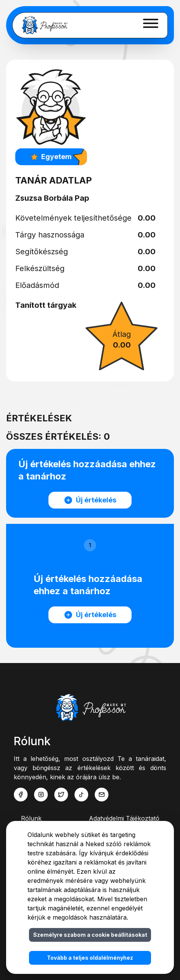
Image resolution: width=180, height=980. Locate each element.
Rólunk (31, 818)
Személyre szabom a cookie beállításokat (90, 935)
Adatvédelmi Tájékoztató (124, 818)
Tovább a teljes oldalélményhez (90, 958)
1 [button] (90, 545)
